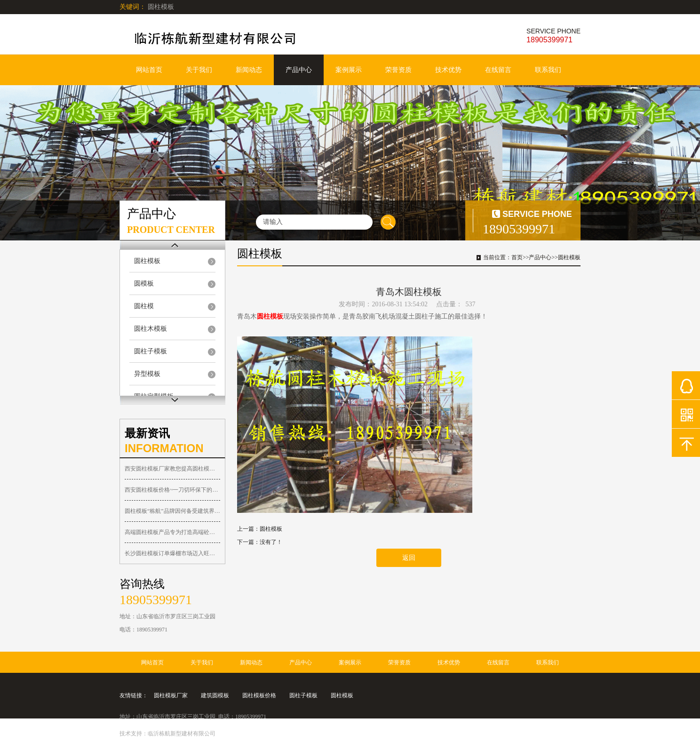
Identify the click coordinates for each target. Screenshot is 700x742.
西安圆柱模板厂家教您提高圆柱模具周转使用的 (172, 469)
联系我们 (548, 70)
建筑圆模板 (215, 695)
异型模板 (147, 374)
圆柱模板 (147, 261)
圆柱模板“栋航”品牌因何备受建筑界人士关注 (172, 511)
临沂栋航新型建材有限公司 (182, 734)
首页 (517, 257)
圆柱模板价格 (259, 695)
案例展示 (349, 70)
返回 (409, 558)
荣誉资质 (398, 70)
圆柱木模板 (151, 329)
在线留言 (498, 70)
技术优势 (448, 70)
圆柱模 (144, 306)
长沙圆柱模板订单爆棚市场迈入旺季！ (172, 553)
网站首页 (149, 70)
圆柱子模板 (151, 351)
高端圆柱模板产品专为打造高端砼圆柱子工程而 (172, 532)
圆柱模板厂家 (171, 695)
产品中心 (299, 70)
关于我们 (199, 70)
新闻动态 (249, 70)
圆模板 (144, 283)
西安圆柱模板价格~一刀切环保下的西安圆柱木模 (172, 490)
